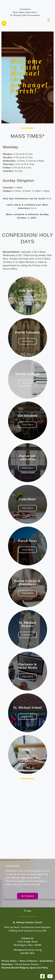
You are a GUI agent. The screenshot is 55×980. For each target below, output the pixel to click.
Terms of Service (28, 961)
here (49, 199)
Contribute (25, 9)
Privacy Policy (9, 961)
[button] (4, 23)
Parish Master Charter (27, 964)
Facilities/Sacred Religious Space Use (21, 968)
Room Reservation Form (25, 12)
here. (34, 208)
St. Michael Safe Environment (25, 15)
